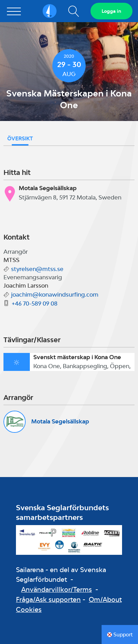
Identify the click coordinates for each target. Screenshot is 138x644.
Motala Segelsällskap (60, 421)
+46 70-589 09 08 (35, 304)
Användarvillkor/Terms (57, 589)
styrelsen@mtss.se (37, 269)
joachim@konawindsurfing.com (55, 295)
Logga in (111, 11)
